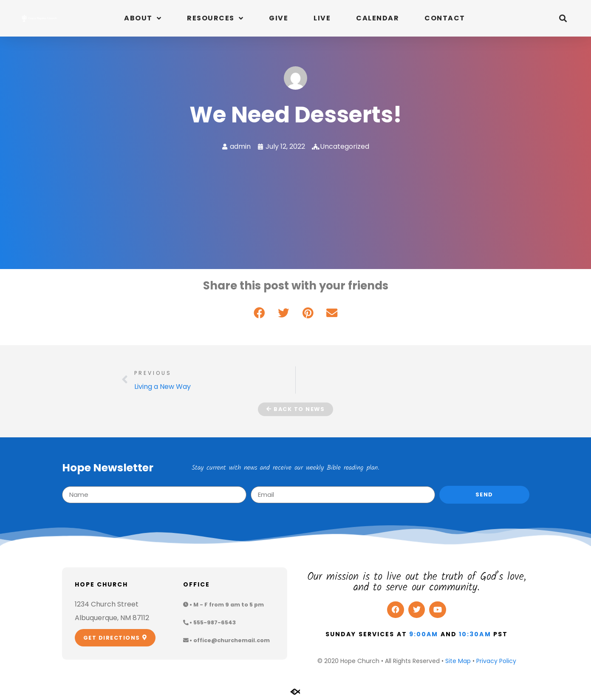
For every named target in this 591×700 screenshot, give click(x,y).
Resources (215, 18)
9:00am (424, 634)
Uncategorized (345, 146)
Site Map (458, 661)
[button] (563, 18)
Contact (445, 18)
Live (322, 18)
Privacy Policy (496, 661)
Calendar (378, 18)
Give (279, 18)
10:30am (475, 634)
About (143, 18)
